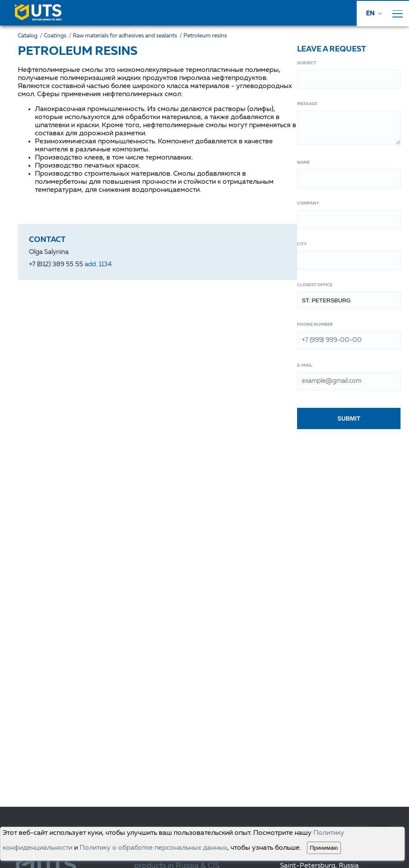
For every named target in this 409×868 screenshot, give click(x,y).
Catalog (31, 36)
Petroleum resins (205, 36)
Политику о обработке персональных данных (153, 848)
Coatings (58, 36)
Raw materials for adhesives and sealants (128, 36)
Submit (349, 418)
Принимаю (324, 848)
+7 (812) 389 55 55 (70, 265)
